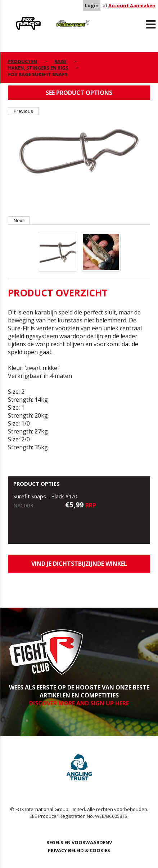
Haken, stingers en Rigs (38, 68)
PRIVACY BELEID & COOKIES (79, 850)
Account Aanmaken (132, 5)
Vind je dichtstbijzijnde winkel (79, 564)
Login (92, 5)
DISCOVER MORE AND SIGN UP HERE (79, 703)
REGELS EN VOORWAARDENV (79, 842)
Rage (15, 18)
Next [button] (19, 220)
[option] (79, 151)
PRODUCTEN (22, 61)
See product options (79, 93)
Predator (61, 18)
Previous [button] (23, 111)
